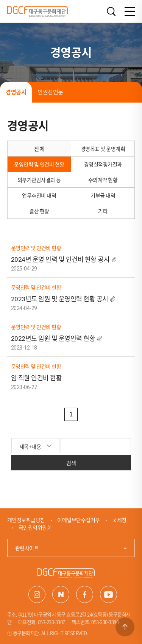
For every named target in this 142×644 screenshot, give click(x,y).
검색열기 (111, 12)
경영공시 (16, 92)
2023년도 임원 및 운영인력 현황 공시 (60, 299)
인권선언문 (50, 92)
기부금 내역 (103, 195)
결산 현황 (39, 211)
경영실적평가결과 (103, 164)
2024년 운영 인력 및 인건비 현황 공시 (61, 259)
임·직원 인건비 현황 (37, 378)
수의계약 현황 (103, 180)
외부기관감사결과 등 (39, 180)
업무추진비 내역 (39, 195)
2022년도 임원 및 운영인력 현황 (53, 339)
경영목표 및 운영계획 (103, 149)
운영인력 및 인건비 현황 (39, 164)
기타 (103, 211)
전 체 (39, 149)
